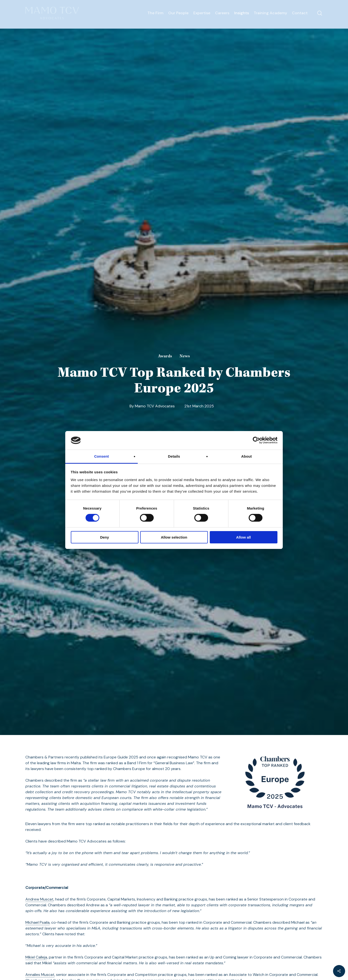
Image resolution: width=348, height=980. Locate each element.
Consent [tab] (102, 456)
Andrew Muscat (39, 899)
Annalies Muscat (40, 975)
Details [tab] (174, 456)
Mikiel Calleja (36, 957)
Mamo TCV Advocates (155, 406)
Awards (165, 356)
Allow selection (174, 537)
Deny (105, 537)
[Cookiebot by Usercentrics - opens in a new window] (256, 440)
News (185, 356)
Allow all (243, 537)
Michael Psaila (37, 922)
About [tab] (246, 456)
